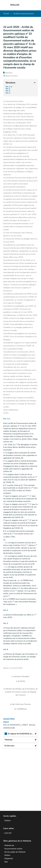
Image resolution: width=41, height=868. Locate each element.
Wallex (7, 855)
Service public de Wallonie (15, 852)
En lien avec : (20, 746)
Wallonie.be (9, 845)
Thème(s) (20, 740)
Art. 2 (8, 89)
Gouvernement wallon (13, 849)
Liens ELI (8, 833)
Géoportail (9, 859)
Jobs (6, 862)
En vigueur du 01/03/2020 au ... (20, 734)
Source (6, 722)
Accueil (6, 14)
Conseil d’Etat (9, 719)
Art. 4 (8, 93)
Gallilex (8, 821)
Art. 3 (8, 91)
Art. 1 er (9, 87)
